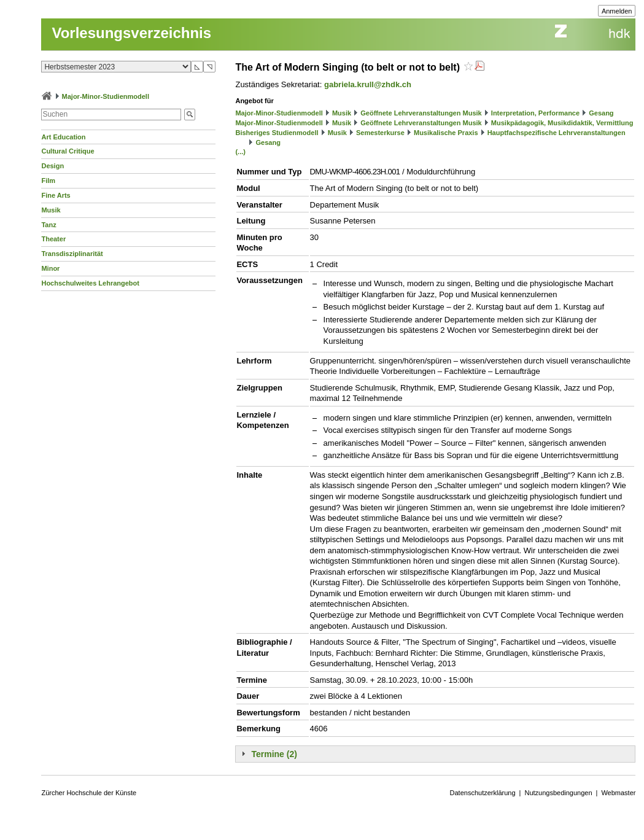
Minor (50, 268)
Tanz (48, 225)
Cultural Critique (68, 151)
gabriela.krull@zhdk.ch (368, 84)
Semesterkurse (380, 133)
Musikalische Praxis (446, 133)
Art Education (63, 137)
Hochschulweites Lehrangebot (90, 283)
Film (48, 181)
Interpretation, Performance (535, 113)
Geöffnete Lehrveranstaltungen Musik (421, 113)
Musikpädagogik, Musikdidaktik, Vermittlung (562, 123)
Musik (51, 210)
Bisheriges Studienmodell (277, 133)
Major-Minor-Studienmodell (106, 96)
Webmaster (618, 793)
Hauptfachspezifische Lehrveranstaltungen (557, 133)
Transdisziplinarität (72, 254)
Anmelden (617, 11)
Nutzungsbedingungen (558, 793)
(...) (240, 152)
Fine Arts (56, 195)
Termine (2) (274, 754)
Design (52, 166)
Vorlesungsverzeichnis (131, 33)
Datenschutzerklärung (483, 793)
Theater (53, 239)
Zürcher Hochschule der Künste (89, 793)
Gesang (601, 113)
